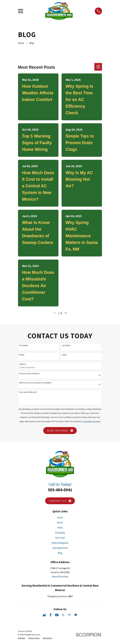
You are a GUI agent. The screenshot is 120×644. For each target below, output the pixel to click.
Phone (22, 355)
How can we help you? (28, 392)
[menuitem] (22, 638)
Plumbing (60, 533)
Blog (60, 553)
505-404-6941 (60, 490)
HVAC (60, 528)
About (60, 523)
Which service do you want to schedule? (35, 383)
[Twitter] (63, 615)
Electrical (60, 538)
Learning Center (60, 548)
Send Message (60, 430)
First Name (24, 345)
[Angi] (69, 615)
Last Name (66, 345)
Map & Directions (60, 577)
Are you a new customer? (29, 374)
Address (23, 364)
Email (64, 355)
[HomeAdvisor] (76, 615)
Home (60, 517)
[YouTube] (57, 615)
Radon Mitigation (60, 543)
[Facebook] (51, 615)
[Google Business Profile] (44, 615)
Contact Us (60, 501)
